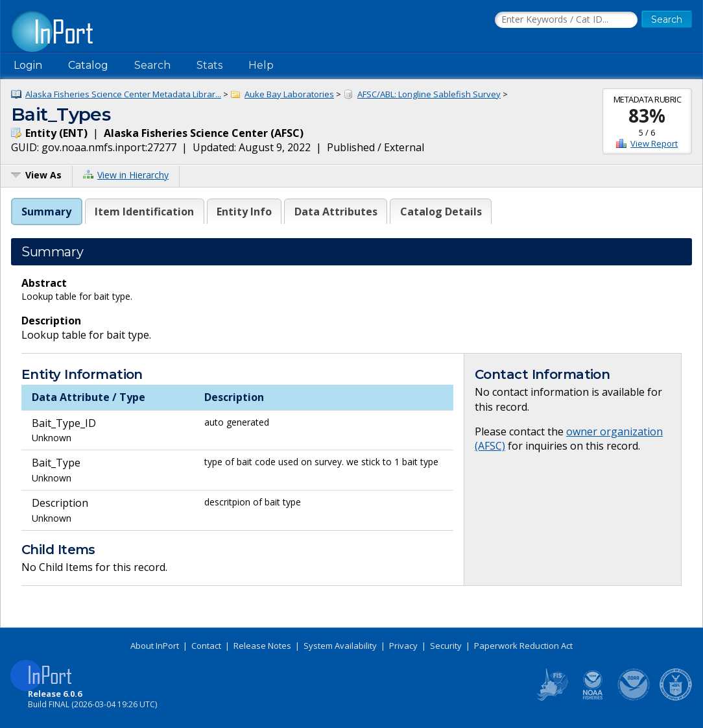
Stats (209, 65)
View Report (654, 143)
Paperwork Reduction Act (523, 646)
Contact (206, 646)
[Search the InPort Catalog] (566, 20)
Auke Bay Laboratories (289, 94)
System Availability (340, 646)
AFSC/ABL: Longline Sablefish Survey (429, 94)
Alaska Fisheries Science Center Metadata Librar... (123, 94)
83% (647, 115)
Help (261, 65)
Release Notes (262, 646)
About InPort (155, 646)
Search (152, 65)
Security (446, 646)
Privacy (403, 646)
